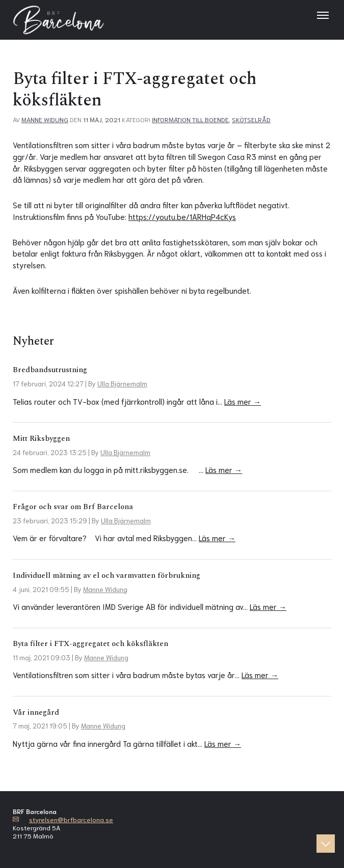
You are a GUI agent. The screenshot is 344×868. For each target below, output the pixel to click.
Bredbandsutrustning (50, 370)
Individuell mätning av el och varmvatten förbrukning (107, 576)
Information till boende (190, 119)
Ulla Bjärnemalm (122, 383)
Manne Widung (45, 119)
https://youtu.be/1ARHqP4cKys (182, 216)
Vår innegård (36, 712)
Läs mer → (243, 401)
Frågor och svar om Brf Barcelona (73, 507)
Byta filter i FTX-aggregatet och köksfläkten (90, 644)
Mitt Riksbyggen (41, 439)
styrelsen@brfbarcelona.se (71, 819)
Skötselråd (251, 119)
